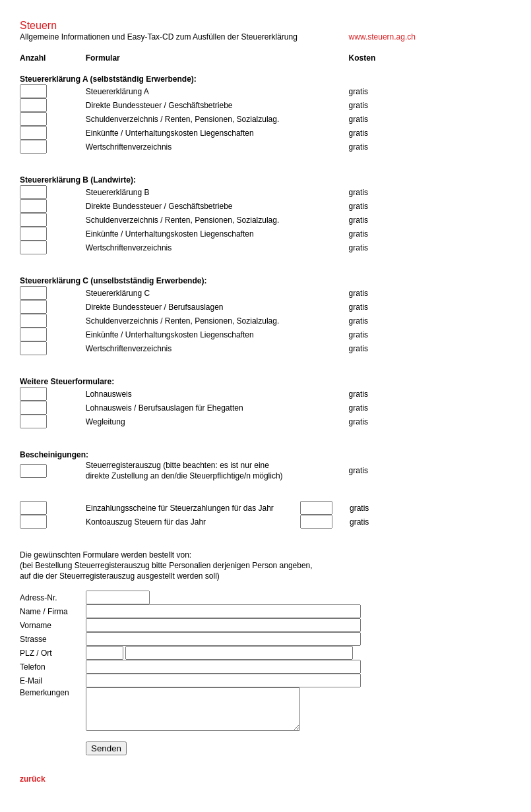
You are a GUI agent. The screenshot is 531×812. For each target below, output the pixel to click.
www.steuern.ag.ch (382, 37)
